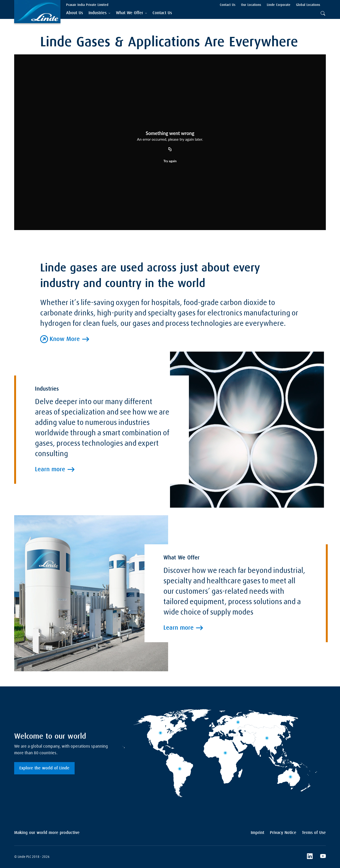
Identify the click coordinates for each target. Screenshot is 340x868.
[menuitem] (74, 13)
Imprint (257, 833)
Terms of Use (314, 833)
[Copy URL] (170, 149)
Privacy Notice (283, 833)
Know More (65, 339)
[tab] (99, 13)
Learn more (50, 556)
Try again (170, 161)
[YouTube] (323, 857)
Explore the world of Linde (44, 768)
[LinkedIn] (310, 857)
